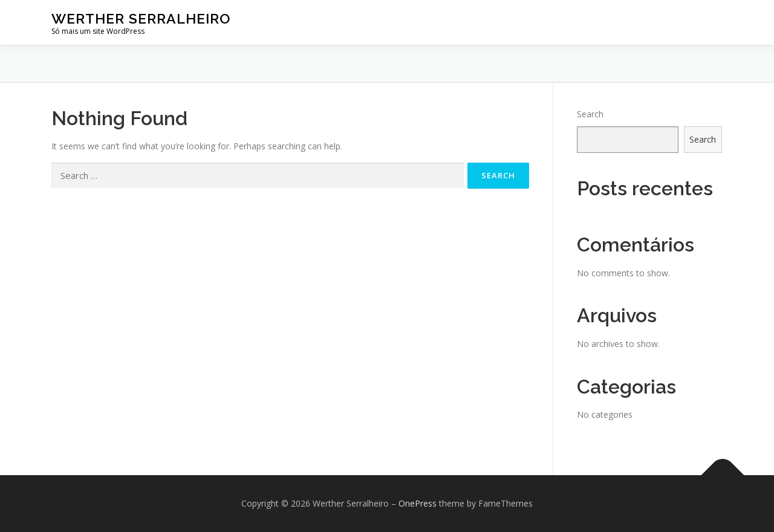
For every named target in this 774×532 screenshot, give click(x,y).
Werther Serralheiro (141, 18)
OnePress (418, 503)
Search (590, 114)
